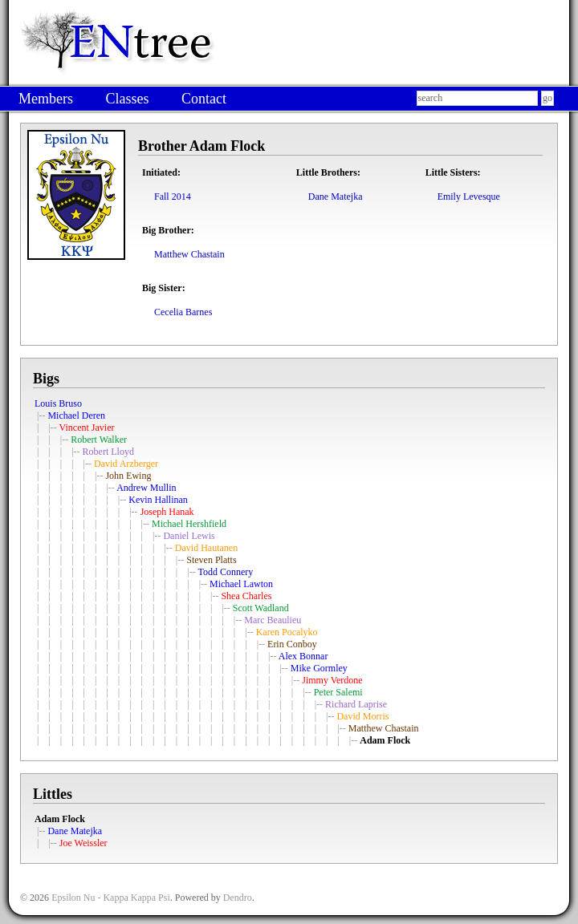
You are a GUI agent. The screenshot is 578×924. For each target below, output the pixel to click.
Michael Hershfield (189, 524)
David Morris (362, 716)
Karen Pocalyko (287, 632)
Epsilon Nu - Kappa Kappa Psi (111, 898)
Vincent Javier (87, 428)
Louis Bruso (58, 403)
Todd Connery (225, 572)
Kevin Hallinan (158, 500)
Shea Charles (246, 596)
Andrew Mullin (146, 488)
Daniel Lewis (189, 536)
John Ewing (128, 476)
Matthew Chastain (189, 254)
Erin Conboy (292, 644)
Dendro (238, 898)
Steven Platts (211, 560)
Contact (204, 99)
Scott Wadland (261, 608)
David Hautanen (206, 548)
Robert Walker (99, 440)
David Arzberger (126, 464)
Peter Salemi (338, 692)
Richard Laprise (356, 704)
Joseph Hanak (167, 512)
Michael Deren (76, 415)
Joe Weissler (83, 843)
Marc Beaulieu (273, 620)
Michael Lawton (241, 584)
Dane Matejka (336, 197)
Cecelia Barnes (183, 312)
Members (46, 99)
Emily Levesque (469, 197)
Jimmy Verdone (332, 680)
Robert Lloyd (108, 452)
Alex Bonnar (303, 656)
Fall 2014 (173, 197)
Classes (127, 99)
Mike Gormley (319, 668)
